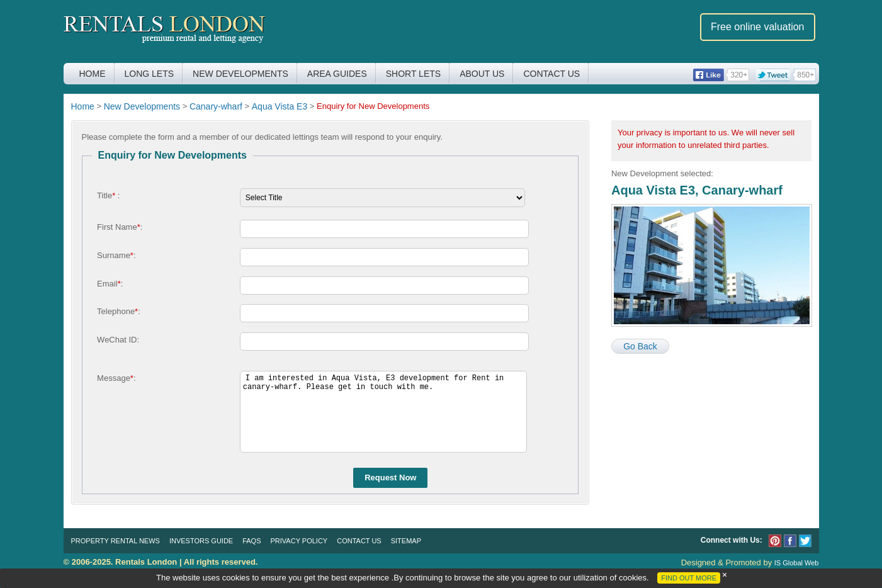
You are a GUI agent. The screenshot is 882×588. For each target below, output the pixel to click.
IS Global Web (797, 563)
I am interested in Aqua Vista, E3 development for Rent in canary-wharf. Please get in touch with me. (383, 412)
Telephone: (119, 311)
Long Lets (150, 74)
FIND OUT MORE (689, 578)
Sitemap (406, 541)
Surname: (116, 255)
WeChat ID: (118, 340)
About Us (482, 74)
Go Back (640, 346)
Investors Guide (201, 541)
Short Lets (413, 74)
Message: (116, 378)
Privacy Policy (299, 541)
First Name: (120, 227)
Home (93, 74)
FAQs (252, 541)
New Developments (240, 74)
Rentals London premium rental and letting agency (165, 31)
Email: (110, 284)
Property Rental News (116, 541)
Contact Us (551, 74)
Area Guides (337, 74)
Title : (108, 195)
